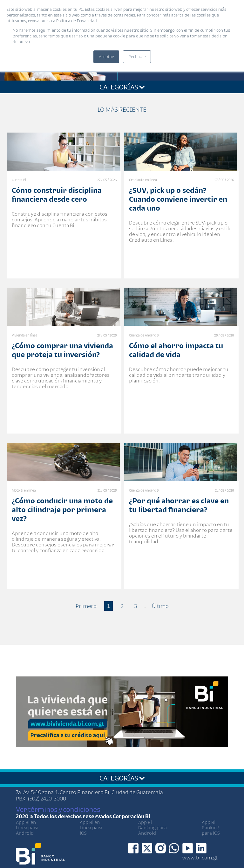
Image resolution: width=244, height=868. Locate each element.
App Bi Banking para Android (152, 828)
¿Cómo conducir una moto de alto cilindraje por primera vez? (62, 509)
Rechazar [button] (137, 57)
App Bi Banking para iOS (211, 828)
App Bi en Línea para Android (27, 828)
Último (160, 606)
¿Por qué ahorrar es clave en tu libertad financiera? (179, 505)
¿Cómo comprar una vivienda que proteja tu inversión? (62, 350)
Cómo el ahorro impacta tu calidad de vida (176, 350)
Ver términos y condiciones (58, 809)
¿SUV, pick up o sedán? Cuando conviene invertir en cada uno (178, 199)
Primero (86, 606)
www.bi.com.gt (200, 858)
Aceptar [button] (106, 57)
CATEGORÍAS (122, 87)
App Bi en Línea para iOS (91, 828)
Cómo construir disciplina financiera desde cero (57, 195)
